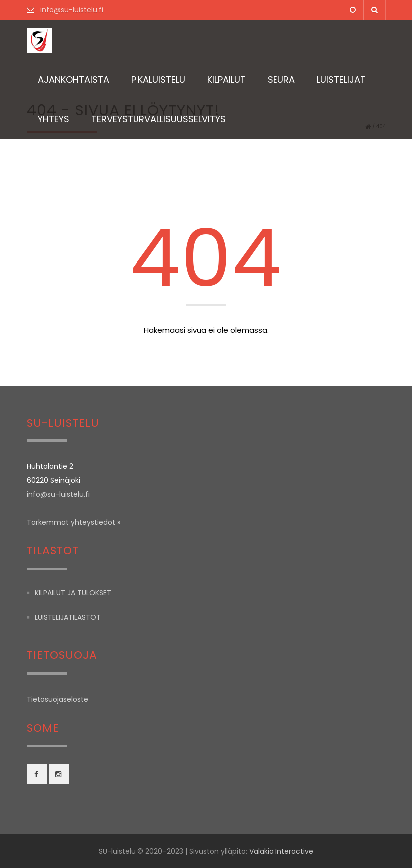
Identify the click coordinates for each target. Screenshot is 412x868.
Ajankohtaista (73, 79)
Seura (281, 79)
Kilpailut (226, 79)
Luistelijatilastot (68, 617)
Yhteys (54, 119)
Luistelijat (341, 79)
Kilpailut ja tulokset (73, 593)
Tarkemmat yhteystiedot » (73, 522)
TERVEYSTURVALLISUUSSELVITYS (158, 119)
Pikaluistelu (158, 79)
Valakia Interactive (281, 851)
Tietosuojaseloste (58, 699)
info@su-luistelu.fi (71, 10)
